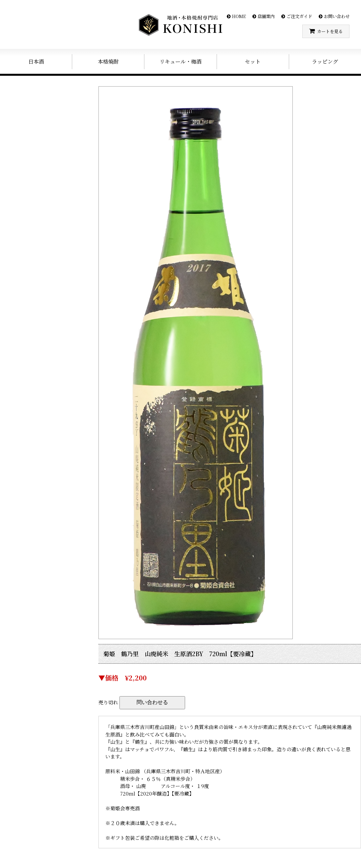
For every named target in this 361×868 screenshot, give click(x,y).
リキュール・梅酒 (180, 61)
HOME (239, 16)
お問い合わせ (337, 16)
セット (253, 61)
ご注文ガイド (299, 16)
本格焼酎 (108, 61)
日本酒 (36, 61)
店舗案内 (266, 16)
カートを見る (330, 31)
